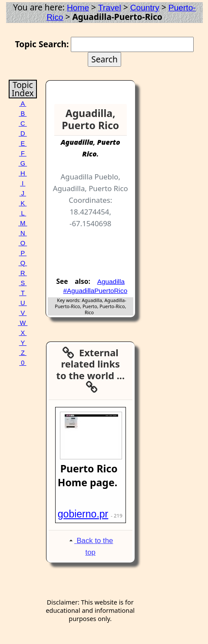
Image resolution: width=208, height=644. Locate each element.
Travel (110, 8)
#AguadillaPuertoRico (96, 291)
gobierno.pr (83, 514)
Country (145, 8)
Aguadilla (111, 281)
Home (78, 8)
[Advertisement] (100, 250)
